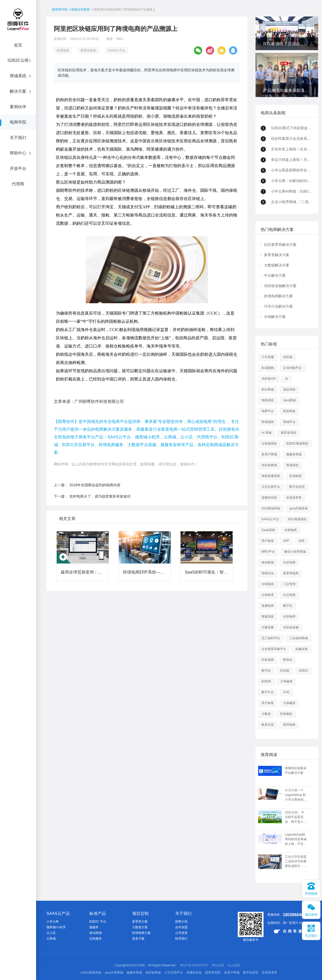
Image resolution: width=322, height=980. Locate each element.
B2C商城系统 (297, 519)
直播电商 (268, 606)
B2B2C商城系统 (297, 444)
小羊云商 (53, 922)
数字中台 (268, 692)
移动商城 (268, 562)
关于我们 (18, 138)
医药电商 (289, 725)
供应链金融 (291, 627)
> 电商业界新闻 (79, 10)
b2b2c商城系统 (91, 973)
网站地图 (218, 965)
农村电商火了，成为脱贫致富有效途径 (100, 496)
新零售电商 (291, 573)
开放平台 (18, 168)
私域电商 (295, 476)
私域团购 (268, 368)
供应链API (269, 379)
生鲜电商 (291, 530)
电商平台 (268, 411)
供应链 (288, 357)
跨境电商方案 (141, 933)
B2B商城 (289, 411)
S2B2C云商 (18, 60)
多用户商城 (269, 454)
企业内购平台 (292, 368)
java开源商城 (299, 508)
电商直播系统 (271, 476)
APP (286, 541)
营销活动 (268, 573)
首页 (18, 45)
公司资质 (181, 933)
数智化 (288, 660)
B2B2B (266, 681)
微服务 (94, 927)
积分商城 (268, 389)
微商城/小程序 (56, 927)
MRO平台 (268, 552)
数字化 (288, 606)
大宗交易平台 (271, 487)
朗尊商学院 (60, 10)
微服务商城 (294, 454)
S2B (302, 541)
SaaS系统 (268, 530)
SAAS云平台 (117, 50)
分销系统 (268, 584)
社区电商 (289, 562)
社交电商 (289, 595)
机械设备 (302, 649)
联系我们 (181, 939)
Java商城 (289, 400)
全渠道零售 (294, 498)
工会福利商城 (299, 638)
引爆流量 (268, 627)
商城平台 (289, 422)
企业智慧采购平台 (274, 649)
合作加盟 (181, 927)
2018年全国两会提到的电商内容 (95, 485)
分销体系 (268, 595)
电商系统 (268, 400)
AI (286, 379)
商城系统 (18, 76)
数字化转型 (297, 487)
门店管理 (289, 584)
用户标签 (268, 541)
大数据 (266, 714)
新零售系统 (88, 50)
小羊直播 (268, 357)
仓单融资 (289, 703)
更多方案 (138, 939)
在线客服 (289, 931)
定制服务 (96, 939)
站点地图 (234, 965)
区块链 (285, 671)
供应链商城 (269, 465)
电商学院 (18, 122)
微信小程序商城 (295, 552)
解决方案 (18, 91)
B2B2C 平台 (98, 922)
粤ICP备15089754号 (194, 965)
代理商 (18, 184)
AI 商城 (266, 433)
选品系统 (289, 389)
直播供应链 (269, 498)
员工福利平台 (271, 638)
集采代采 (268, 725)
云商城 (51, 939)
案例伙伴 (18, 107)
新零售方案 (140, 922)
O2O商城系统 (271, 508)
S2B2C (303, 671)
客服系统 (268, 617)
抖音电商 (268, 660)
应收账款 (286, 714)
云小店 (51, 933)
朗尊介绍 (181, 922)
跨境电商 (63, 50)
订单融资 (286, 681)
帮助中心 (18, 153)
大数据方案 (140, 927)
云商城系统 (269, 444)
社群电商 (289, 617)
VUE (286, 692)
